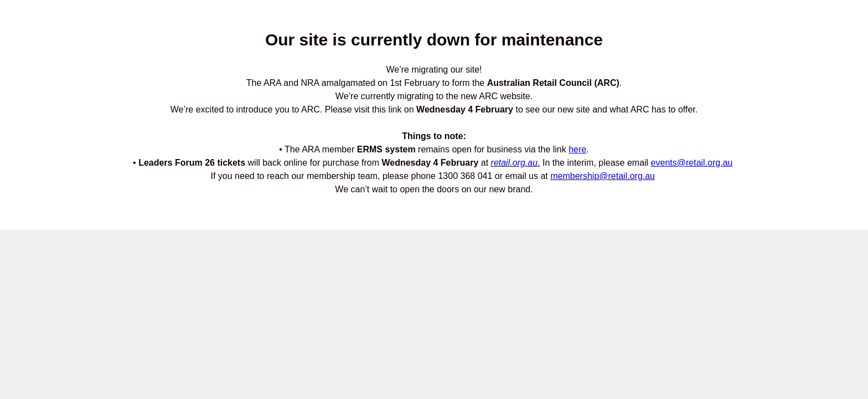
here (577, 149)
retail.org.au (515, 163)
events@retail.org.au (692, 163)
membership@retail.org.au (603, 176)
